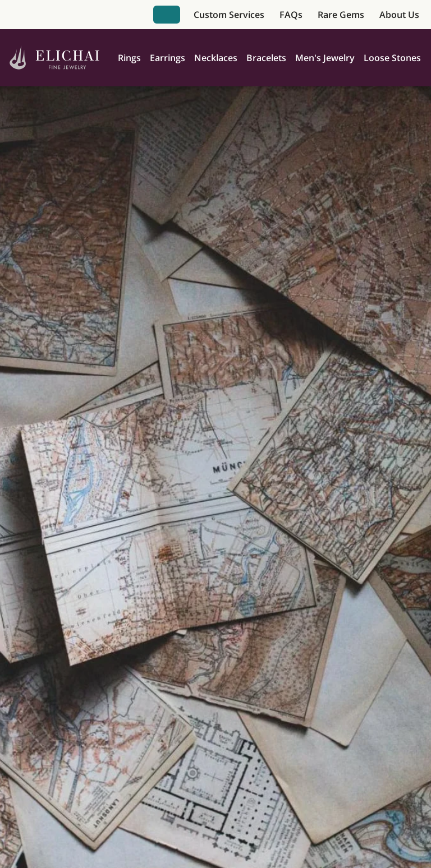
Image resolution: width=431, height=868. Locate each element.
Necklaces (216, 58)
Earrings (168, 58)
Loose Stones (392, 58)
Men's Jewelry (325, 58)
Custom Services (229, 15)
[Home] (55, 58)
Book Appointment (167, 15)
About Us (399, 15)
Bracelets (266, 58)
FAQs (291, 15)
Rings (129, 58)
